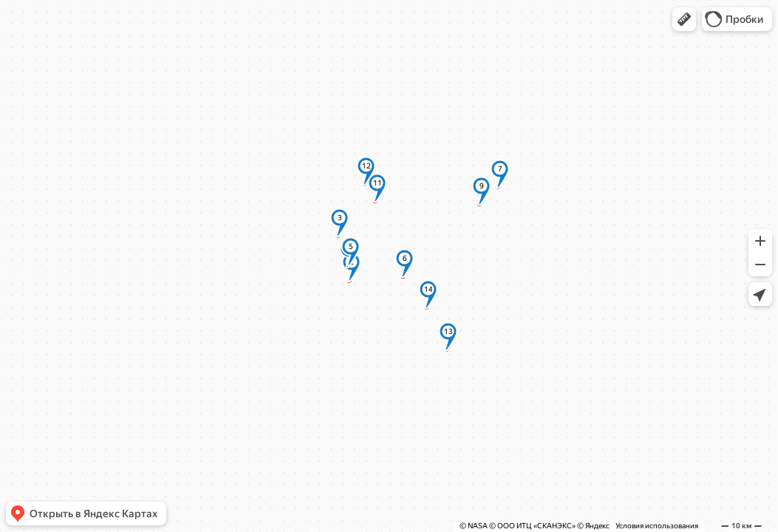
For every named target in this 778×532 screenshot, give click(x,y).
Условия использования (657, 526)
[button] (684, 19)
